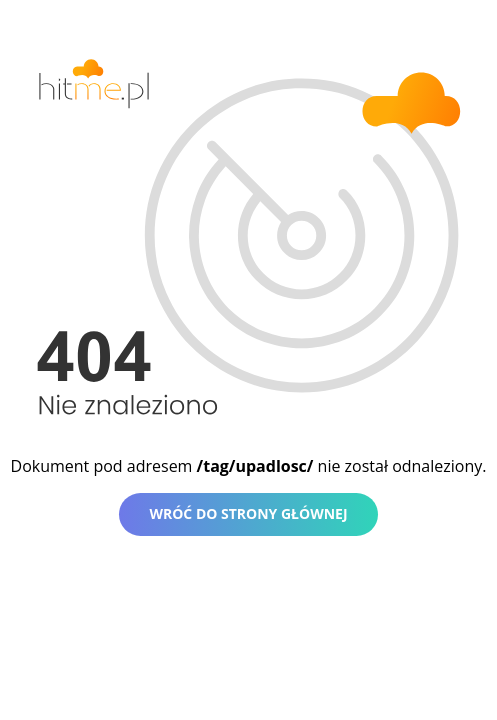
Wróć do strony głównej (248, 513)
